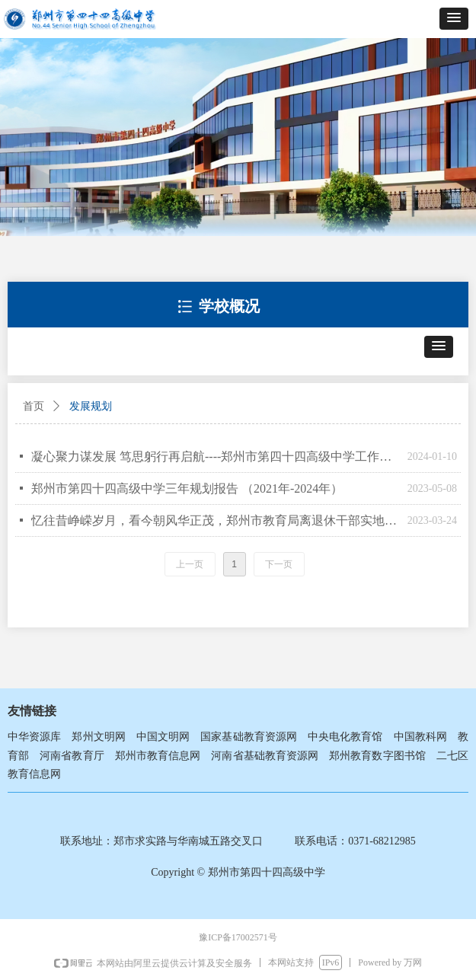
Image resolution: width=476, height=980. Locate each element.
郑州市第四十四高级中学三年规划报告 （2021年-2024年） (187, 488)
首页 (34, 406)
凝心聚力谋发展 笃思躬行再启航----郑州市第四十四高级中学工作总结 (216, 456)
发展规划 (91, 406)
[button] (454, 19)
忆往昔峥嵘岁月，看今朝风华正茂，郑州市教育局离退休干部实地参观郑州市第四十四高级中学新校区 (216, 520)
